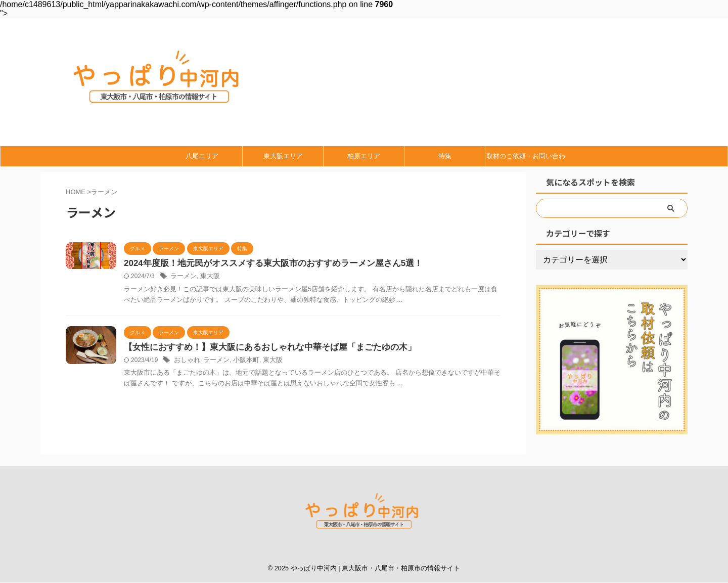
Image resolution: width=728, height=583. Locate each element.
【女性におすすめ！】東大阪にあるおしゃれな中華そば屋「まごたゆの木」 (261, 348)
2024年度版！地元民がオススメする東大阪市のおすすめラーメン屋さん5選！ (265, 264)
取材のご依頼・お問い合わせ (526, 159)
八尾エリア (202, 156)
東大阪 (207, 277)
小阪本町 (241, 362)
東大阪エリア (283, 156)
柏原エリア (364, 156)
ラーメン (183, 277)
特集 (445, 156)
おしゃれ (186, 362)
